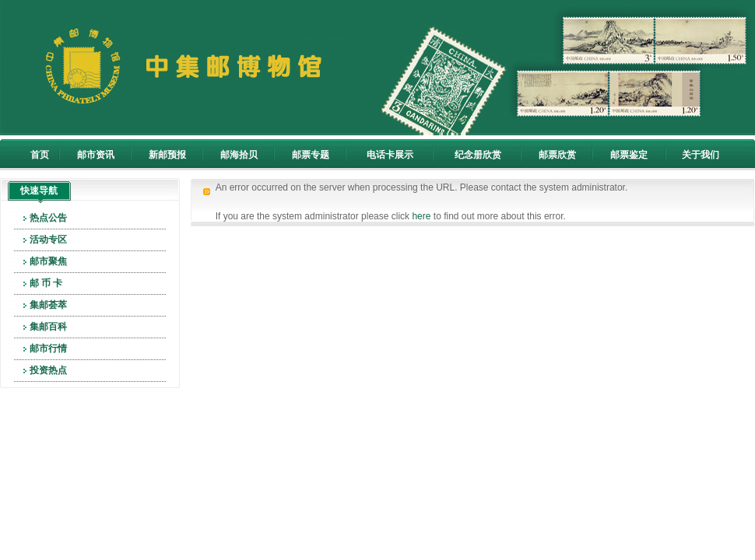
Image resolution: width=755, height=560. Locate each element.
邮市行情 (48, 348)
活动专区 (48, 240)
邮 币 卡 (46, 283)
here (421, 216)
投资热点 (48, 370)
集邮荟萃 (48, 305)
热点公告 (48, 218)
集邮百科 (48, 327)
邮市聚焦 (48, 261)
